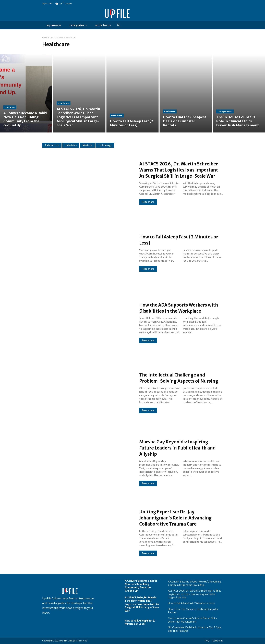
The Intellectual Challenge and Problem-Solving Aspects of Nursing (177, 378)
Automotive (52, 145)
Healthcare (64, 103)
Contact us (218, 641)
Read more (148, 205)
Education (10, 107)
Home (45, 38)
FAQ (207, 641)
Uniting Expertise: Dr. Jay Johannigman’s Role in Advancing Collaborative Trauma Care (180, 518)
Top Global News (57, 38)
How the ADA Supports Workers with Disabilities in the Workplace (180, 308)
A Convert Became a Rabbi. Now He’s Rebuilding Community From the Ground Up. (141, 586)
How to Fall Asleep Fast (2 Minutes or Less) (181, 240)
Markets (87, 145)
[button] (119, 25)
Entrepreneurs (225, 111)
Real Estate (170, 111)
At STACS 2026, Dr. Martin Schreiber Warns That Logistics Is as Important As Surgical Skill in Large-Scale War (180, 170)
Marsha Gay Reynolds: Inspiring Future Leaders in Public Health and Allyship (178, 448)
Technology (105, 145)
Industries (71, 145)
